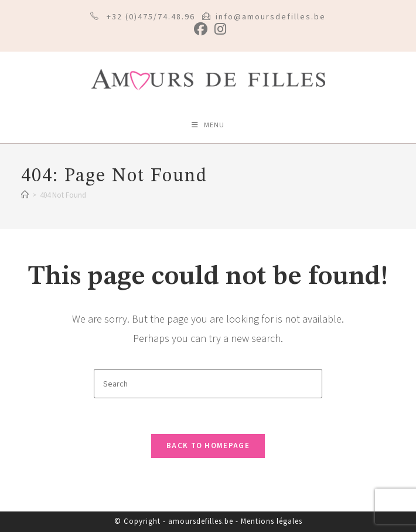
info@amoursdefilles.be (271, 17)
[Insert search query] (208, 384)
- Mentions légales (269, 521)
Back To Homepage (208, 446)
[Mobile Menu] (208, 126)
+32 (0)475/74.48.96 (151, 17)
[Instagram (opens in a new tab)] (219, 29)
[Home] (25, 195)
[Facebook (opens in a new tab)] (201, 29)
